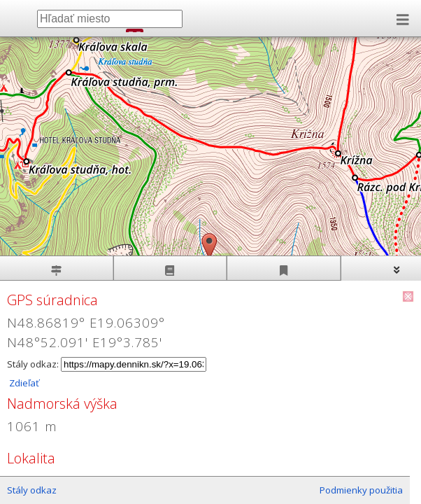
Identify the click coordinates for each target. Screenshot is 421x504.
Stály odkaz (32, 490)
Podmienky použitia (361, 490)
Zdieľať (23, 383)
